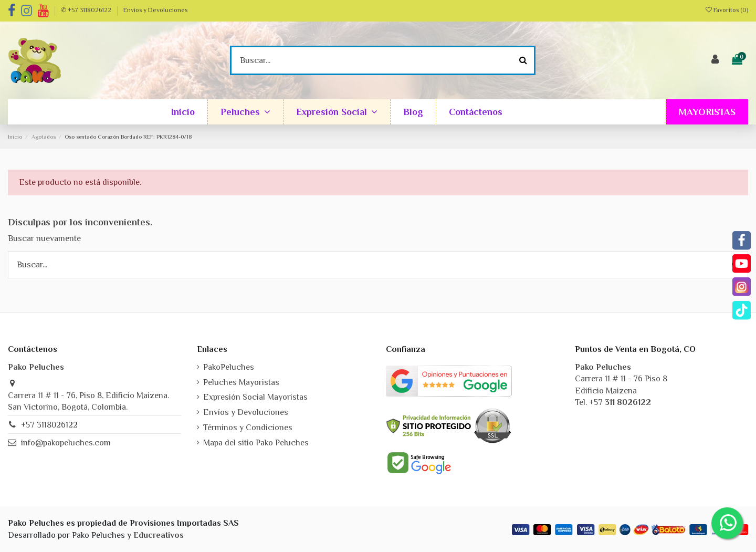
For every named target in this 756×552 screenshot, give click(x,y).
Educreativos (159, 535)
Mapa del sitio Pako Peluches (256, 443)
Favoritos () (727, 10)
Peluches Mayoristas (241, 382)
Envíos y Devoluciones (155, 10)
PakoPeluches (229, 367)
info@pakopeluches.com (66, 443)
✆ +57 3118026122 (87, 10)
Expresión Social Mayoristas (255, 397)
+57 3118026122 (49, 425)
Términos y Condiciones (248, 428)
